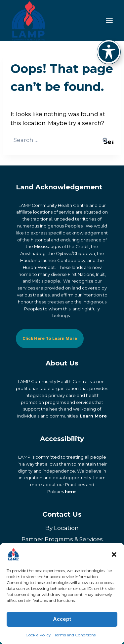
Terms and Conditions (75, 635)
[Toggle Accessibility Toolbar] (109, 52)
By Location (62, 528)
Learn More (93, 416)
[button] (114, 554)
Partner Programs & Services (62, 539)
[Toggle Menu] (109, 20)
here (70, 491)
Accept (62, 619)
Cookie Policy (38, 635)
